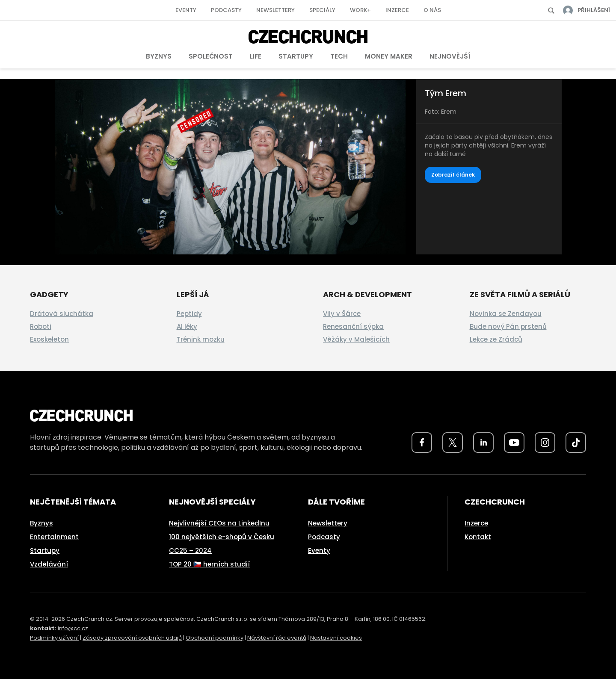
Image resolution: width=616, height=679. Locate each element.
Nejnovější (450, 56)
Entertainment (54, 537)
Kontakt (478, 537)
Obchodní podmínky (215, 638)
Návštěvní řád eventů (277, 638)
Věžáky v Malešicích (356, 339)
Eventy (186, 10)
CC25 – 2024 (190, 551)
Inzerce (397, 10)
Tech (339, 56)
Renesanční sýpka (353, 326)
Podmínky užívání (54, 638)
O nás (432, 10)
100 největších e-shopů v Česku (222, 537)
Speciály (322, 10)
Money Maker (389, 56)
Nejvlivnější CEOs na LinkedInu (219, 523)
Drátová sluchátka (62, 314)
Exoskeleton (49, 339)
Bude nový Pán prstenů (508, 326)
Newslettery (275, 10)
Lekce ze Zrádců (496, 339)
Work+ (360, 10)
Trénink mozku (201, 339)
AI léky (187, 326)
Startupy (296, 56)
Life (256, 56)
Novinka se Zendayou (506, 314)
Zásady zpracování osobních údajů (132, 638)
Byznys (159, 56)
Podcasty (226, 10)
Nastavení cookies (336, 638)
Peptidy (189, 314)
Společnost (211, 56)
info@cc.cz (73, 628)
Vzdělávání (49, 564)
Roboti (41, 326)
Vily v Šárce (342, 314)
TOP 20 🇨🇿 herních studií (209, 564)
